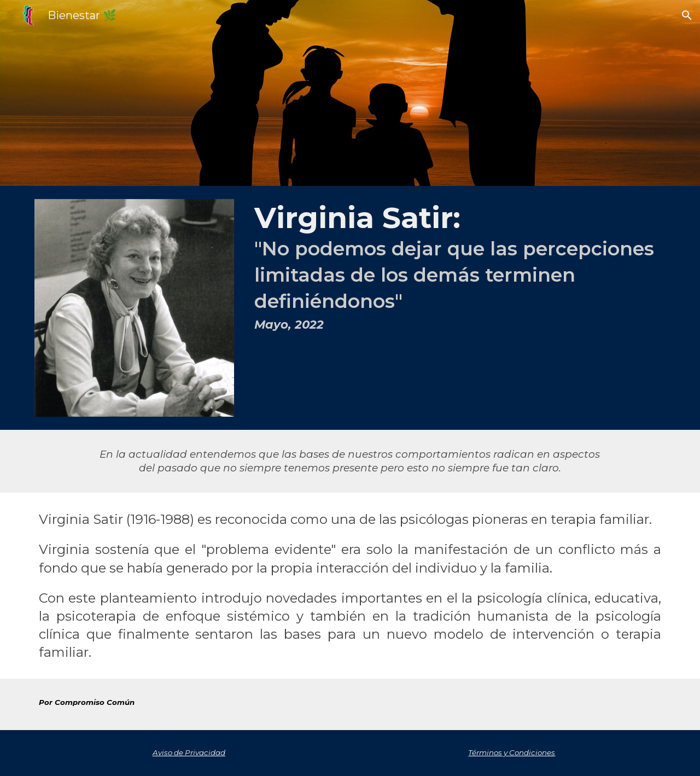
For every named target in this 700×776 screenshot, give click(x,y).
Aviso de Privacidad (189, 752)
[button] (687, 15)
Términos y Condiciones (512, 752)
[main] (458, 269)
